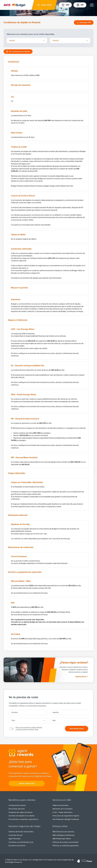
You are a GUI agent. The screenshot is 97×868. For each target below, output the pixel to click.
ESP (80, 5)
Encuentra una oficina (17, 846)
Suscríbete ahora (77, 729)
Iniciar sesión (44, 5)
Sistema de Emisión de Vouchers (21, 832)
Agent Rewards (15, 839)
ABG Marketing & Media (62, 839)
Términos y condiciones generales (66, 846)
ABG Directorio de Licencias (63, 832)
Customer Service (16, 835)
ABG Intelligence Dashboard (63, 835)
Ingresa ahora (82, 676)
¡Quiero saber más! (27, 783)
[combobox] (29, 721)
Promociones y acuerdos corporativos (23, 819)
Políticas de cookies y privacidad (65, 842)
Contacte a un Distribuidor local (21, 842)
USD (65, 5)
